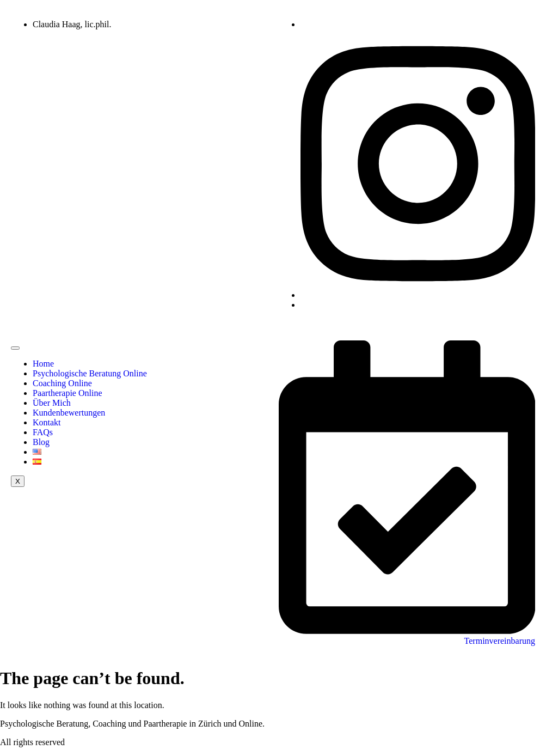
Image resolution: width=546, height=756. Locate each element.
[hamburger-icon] (15, 348)
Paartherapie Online (68, 393)
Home (43, 364)
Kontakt (47, 422)
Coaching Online (62, 383)
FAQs (43, 432)
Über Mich (52, 403)
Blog (41, 442)
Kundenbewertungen (69, 413)
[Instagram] (418, 295)
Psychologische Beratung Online (90, 373)
